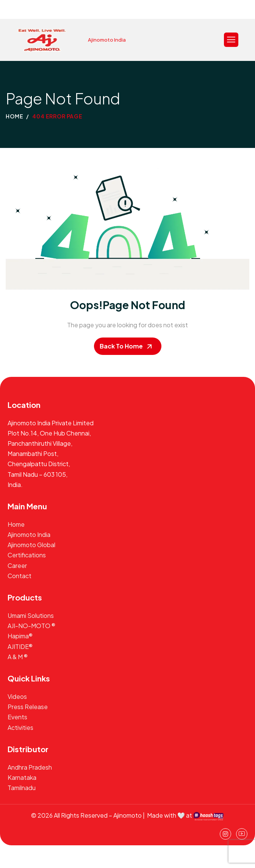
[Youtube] (242, 834)
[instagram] (225, 834)
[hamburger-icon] (231, 40)
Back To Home (121, 346)
